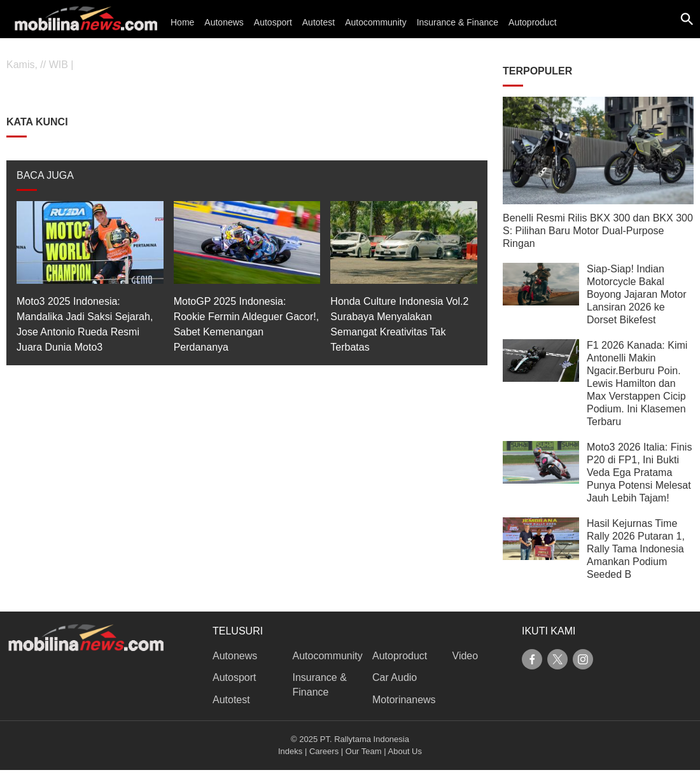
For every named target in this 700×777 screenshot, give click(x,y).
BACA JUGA (45, 175)
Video (465, 656)
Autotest (318, 22)
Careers (324, 751)
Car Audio (395, 677)
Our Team (364, 751)
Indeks (290, 751)
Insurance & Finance (458, 22)
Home (182, 22)
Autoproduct (533, 22)
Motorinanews (404, 700)
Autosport (273, 22)
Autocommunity (375, 22)
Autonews (224, 22)
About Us (405, 751)
